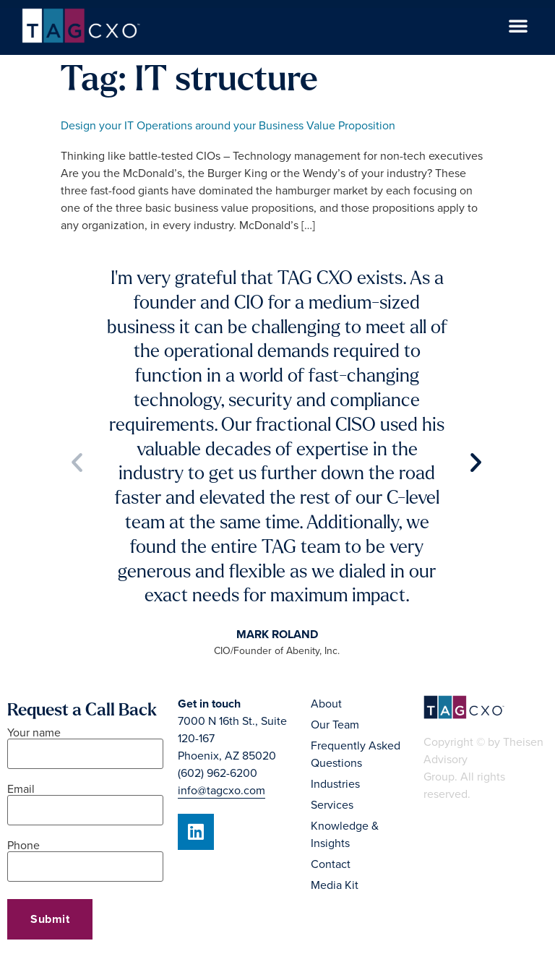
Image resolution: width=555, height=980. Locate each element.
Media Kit (335, 885)
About (326, 704)
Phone (85, 857)
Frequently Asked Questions (356, 755)
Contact (331, 864)
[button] (518, 25)
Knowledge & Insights (345, 835)
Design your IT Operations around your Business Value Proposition (228, 126)
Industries (335, 784)
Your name (85, 744)
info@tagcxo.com (221, 791)
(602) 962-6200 (218, 773)
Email (85, 800)
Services (332, 805)
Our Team (335, 725)
